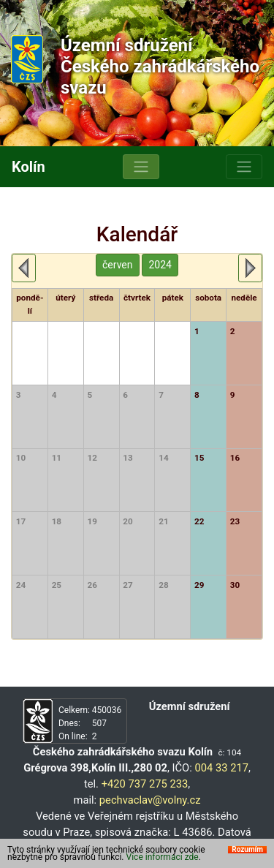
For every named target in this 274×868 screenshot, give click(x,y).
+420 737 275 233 (145, 784)
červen (117, 265)
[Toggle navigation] (141, 167)
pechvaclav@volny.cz (150, 800)
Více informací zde (163, 857)
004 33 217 (221, 768)
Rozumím (247, 850)
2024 (160, 265)
